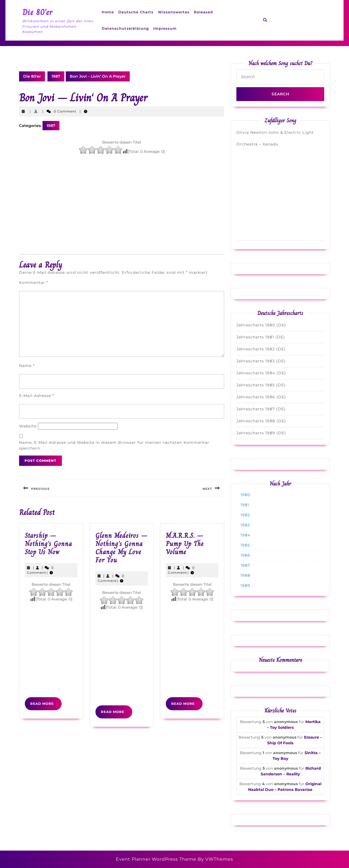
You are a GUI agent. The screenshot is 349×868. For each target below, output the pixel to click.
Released (203, 12)
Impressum (165, 28)
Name (27, 366)
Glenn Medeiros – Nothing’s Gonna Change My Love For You (121, 548)
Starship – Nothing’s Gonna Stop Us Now (48, 544)
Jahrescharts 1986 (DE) (261, 397)
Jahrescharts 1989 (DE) (261, 433)
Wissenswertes (174, 12)
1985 (245, 545)
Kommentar (34, 283)
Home (108, 12)
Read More (46, 706)
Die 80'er (37, 12)
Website (28, 426)
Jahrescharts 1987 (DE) (261, 409)
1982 (245, 515)
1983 (245, 525)
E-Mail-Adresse (37, 396)
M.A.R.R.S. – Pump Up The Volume (185, 544)
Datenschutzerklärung (125, 28)
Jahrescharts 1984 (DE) (261, 373)
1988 (245, 575)
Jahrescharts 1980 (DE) (261, 325)
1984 (245, 535)
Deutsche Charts (136, 12)
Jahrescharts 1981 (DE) (261, 337)
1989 (245, 585)
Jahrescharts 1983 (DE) (261, 361)
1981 (245, 505)
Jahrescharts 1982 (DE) (261, 349)
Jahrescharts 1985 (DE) (261, 385)
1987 (56, 76)
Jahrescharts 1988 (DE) (261, 421)
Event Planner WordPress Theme (157, 859)
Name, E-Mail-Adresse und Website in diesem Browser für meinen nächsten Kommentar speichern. (114, 445)
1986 (245, 555)
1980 (245, 495)
